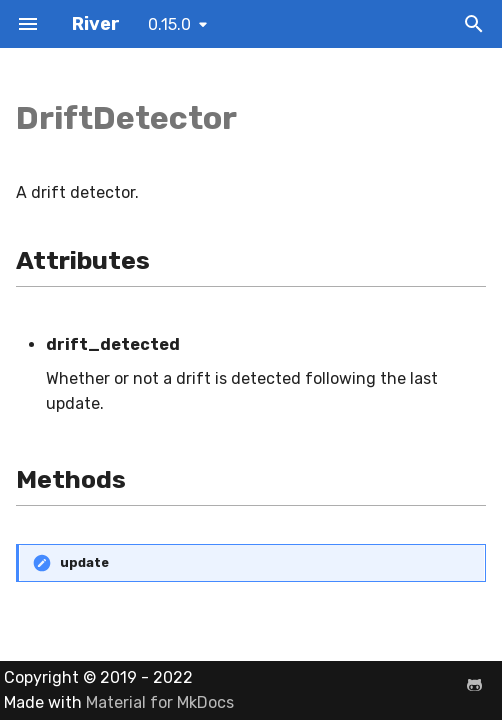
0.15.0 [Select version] (169, 24)
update (84, 562)
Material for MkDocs (160, 702)
